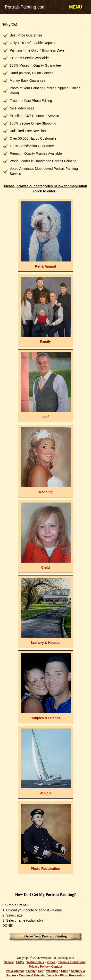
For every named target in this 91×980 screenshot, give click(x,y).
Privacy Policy (39, 967)
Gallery (9, 962)
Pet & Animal (15, 971)
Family (31, 971)
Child (65, 971)
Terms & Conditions (72, 962)
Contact (57, 967)
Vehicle (52, 975)
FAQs (20, 962)
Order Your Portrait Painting (45, 936)
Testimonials (35, 962)
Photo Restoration (73, 975)
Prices (51, 962)
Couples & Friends (32, 975)
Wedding (52, 971)
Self (41, 971)
